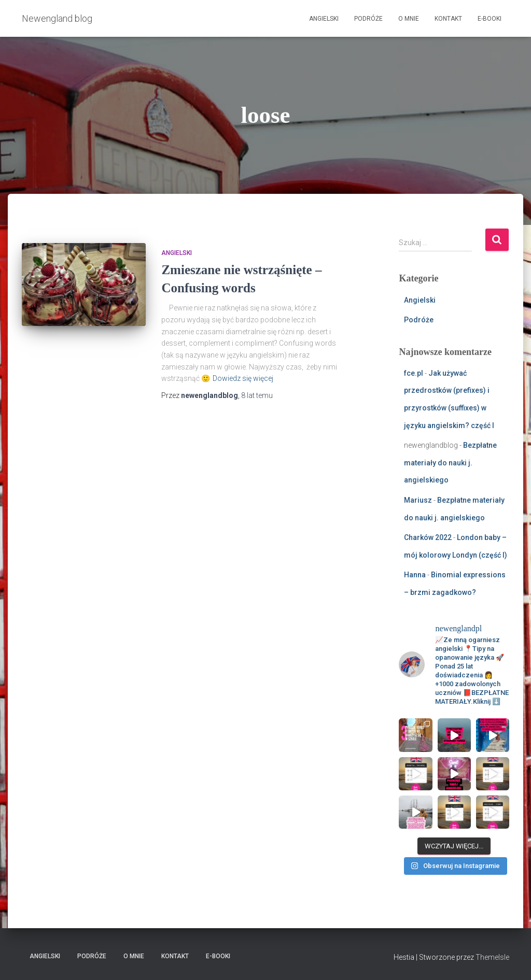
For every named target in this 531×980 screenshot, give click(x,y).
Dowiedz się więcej (243, 378)
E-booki (490, 19)
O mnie (409, 19)
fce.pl (414, 373)
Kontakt (448, 19)
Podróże (368, 19)
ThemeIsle (492, 957)
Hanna (415, 575)
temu (257, 395)
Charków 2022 (428, 537)
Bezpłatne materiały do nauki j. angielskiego (450, 463)
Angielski (324, 19)
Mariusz (418, 500)
